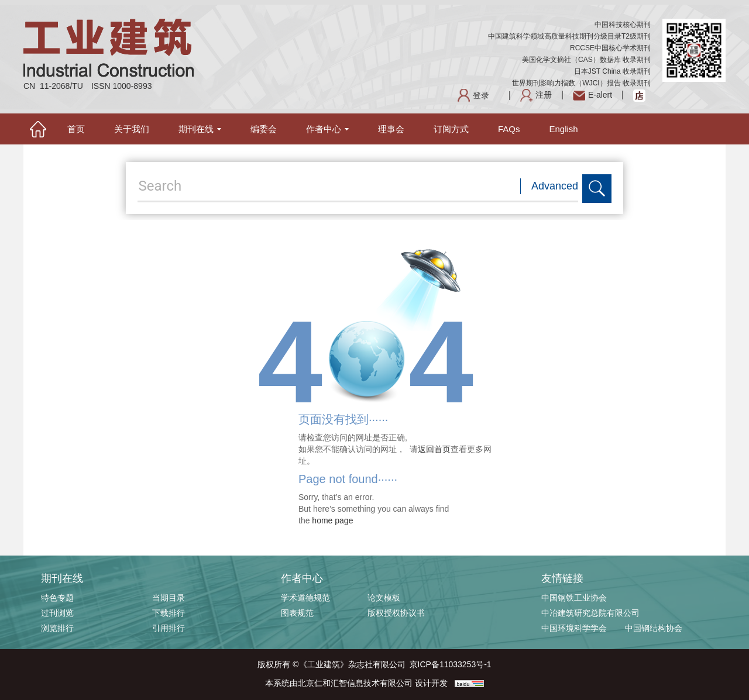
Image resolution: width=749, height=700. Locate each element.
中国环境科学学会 (574, 628)
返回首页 (434, 449)
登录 (473, 95)
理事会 (391, 129)
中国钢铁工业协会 (574, 598)
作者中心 (327, 129)
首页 (76, 129)
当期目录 (169, 598)
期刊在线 (200, 129)
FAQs (509, 129)
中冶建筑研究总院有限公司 (590, 613)
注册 (536, 95)
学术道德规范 (305, 598)
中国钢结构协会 (654, 628)
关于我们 (132, 129)
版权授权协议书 (396, 613)
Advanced (555, 186)
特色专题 (57, 598)
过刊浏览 (57, 613)
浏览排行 (57, 628)
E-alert (592, 95)
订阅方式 (451, 129)
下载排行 (169, 613)
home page (332, 520)
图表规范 (297, 613)
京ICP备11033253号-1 (451, 664)
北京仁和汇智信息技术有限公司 (355, 683)
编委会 (264, 129)
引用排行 (169, 628)
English (564, 129)
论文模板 (384, 598)
